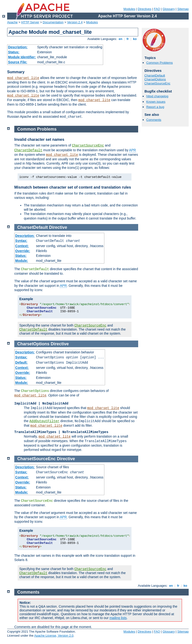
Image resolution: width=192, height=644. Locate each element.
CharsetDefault (155, 76)
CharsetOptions (155, 79)
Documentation (53, 22)
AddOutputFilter (44, 421)
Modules (129, 9)
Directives (144, 9)
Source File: (18, 62)
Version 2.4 (75, 22)
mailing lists (118, 618)
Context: (22, 246)
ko (135, 39)
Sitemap (183, 9)
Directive (58, 227)
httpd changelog (157, 96)
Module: (22, 261)
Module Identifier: (22, 57)
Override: (23, 251)
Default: (21, 362)
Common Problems (159, 63)
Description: (18, 47)
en (121, 39)
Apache (12, 22)
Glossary (169, 9)
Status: (14, 52)
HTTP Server (30, 22)
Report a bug (155, 107)
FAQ (157, 9)
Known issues (156, 102)
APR (133, 150)
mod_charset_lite (23, 78)
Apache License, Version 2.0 (54, 636)
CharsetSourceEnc (157, 83)
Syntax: (21, 241)
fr (128, 39)
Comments (154, 120)
